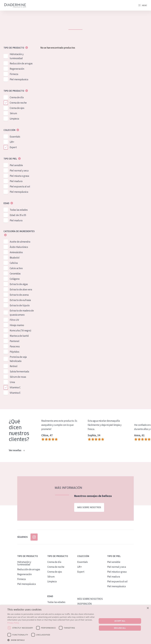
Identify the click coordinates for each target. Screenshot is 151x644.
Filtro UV (14, 320)
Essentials (15, 137)
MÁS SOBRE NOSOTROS (90, 599)
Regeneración (17, 69)
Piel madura (16, 181)
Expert (13, 147)
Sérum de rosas (18, 377)
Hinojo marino (17, 325)
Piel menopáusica (19, 79)
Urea (12, 382)
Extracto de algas (19, 284)
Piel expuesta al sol (20, 186)
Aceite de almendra (20, 242)
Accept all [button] (120, 621)
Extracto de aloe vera (21, 289)
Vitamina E (15, 393)
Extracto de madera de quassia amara (22, 313)
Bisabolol (15, 258)
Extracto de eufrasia (20, 300)
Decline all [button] (120, 628)
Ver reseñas (17, 450)
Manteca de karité (19, 336)
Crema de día (17, 97)
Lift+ (12, 142)
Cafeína (14, 263)
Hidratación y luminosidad (17, 56)
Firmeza (14, 74)
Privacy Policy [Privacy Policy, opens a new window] (13, 623)
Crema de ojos (17, 108)
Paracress (15, 346)
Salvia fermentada (19, 371)
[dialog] (75, 625)
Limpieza (14, 119)
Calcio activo (16, 268)
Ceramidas (15, 274)
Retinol (14, 366)
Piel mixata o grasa (19, 176)
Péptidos (15, 352)
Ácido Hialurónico (19, 247)
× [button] (148, 608)
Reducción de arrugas (21, 63)
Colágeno (15, 279)
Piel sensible (16, 165)
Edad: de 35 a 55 (18, 215)
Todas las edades (19, 210)
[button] (51, 640)
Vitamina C (15, 387)
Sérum (13, 113)
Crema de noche (18, 103)
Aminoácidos (16, 252)
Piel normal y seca (19, 171)
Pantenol (15, 341)
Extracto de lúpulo (20, 305)
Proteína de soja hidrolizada (18, 359)
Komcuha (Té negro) (20, 330)
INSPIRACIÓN (84, 604)
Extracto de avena (19, 295)
